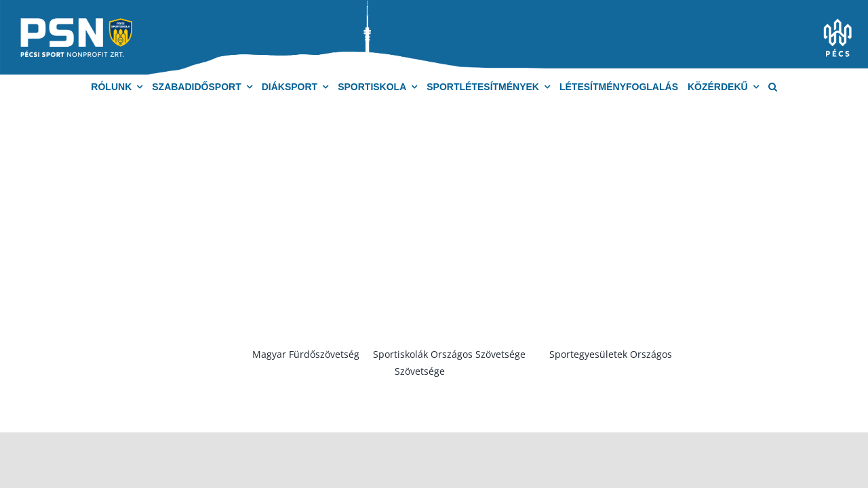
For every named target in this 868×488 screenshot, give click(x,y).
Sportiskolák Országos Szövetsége (449, 354)
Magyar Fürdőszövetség (306, 354)
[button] (773, 87)
